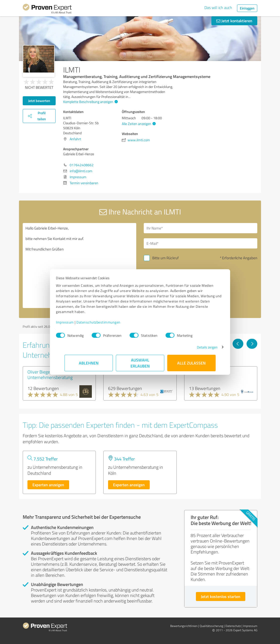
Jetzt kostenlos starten (221, 596)
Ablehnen (89, 363)
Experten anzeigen (48, 485)
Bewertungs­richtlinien (184, 626)
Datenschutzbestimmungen (107, 322)
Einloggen (247, 8)
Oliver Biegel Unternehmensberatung (50, 374)
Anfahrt (75, 139)
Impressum (73, 322)
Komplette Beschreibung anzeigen (90, 102)
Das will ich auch (218, 7)
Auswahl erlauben (140, 363)
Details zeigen (199, 347)
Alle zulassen (191, 363)
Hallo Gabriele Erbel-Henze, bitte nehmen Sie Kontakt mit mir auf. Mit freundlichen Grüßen (79, 265)
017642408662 (82, 165)
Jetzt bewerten (39, 101)
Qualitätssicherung (211, 626)
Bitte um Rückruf (165, 258)
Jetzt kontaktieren (234, 21)
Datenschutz (233, 626)
